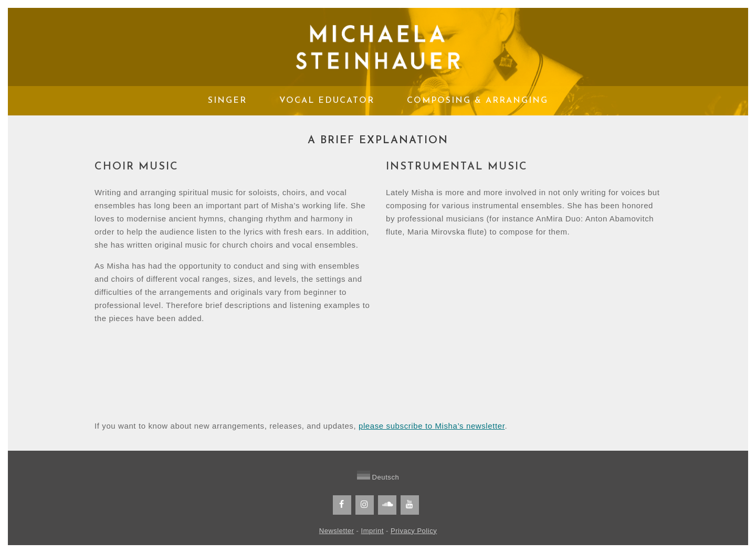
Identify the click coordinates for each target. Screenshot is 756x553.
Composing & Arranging (477, 101)
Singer (227, 101)
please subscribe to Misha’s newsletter (432, 426)
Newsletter (337, 531)
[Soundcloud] (387, 505)
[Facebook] (342, 505)
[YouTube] (410, 505)
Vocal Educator (327, 101)
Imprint (372, 531)
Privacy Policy (414, 531)
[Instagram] (365, 505)
